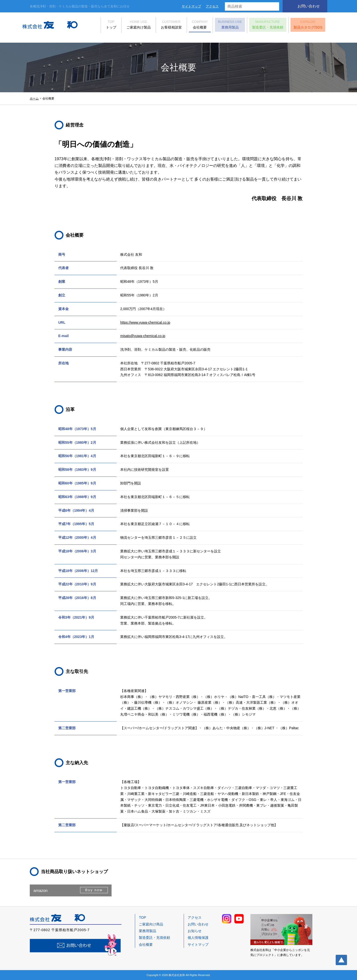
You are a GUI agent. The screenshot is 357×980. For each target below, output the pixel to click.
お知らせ (195, 931)
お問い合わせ (309, 6)
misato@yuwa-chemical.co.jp (143, 336)
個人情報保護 (198, 938)
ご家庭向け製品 (131, 25)
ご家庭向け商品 (151, 924)
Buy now (93, 890)
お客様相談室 (164, 25)
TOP (142, 917)
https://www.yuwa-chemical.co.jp (145, 322)
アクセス (212, 6)
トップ (103, 25)
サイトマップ (191, 6)
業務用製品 (222, 25)
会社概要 (192, 25)
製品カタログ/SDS (300, 25)
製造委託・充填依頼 (260, 25)
